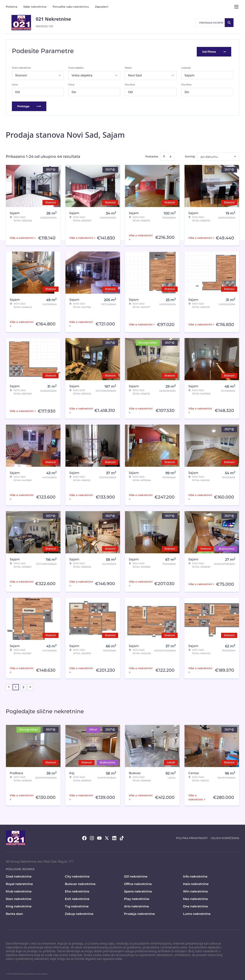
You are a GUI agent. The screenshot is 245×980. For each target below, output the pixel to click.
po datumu (209, 155)
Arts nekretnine (136, 905)
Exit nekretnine (77, 898)
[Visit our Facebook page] (84, 837)
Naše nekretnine (35, 7)
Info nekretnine (195, 875)
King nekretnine (19, 905)
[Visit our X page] (107, 837)
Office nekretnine (138, 883)
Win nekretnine (195, 890)
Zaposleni (102, 7)
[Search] (229, 23)
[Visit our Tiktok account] (122, 837)
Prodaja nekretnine (139, 912)
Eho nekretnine (77, 890)
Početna (11, 7)
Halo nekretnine (196, 883)
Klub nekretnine (19, 890)
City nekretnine (77, 875)
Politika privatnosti (192, 837)
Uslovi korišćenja (225, 837)
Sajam (189, 74)
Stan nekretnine (19, 898)
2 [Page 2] (23, 686)
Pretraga (29, 105)
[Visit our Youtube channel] (99, 837)
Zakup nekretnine (79, 912)
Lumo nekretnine (197, 912)
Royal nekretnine (19, 883)
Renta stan (14, 912)
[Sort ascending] (164, 155)
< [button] (9, 686)
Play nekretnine (137, 898)
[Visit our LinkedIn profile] (114, 837)
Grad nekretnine (19, 875)
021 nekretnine (136, 875)
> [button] (30, 686)
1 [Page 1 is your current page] (16, 686)
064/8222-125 (44, 26)
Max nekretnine (195, 898)
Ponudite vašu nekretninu (71, 7)
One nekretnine (195, 905)
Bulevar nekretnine (80, 883)
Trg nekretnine (77, 905)
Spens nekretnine (138, 890)
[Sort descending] (171, 155)
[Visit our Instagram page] (92, 837)
